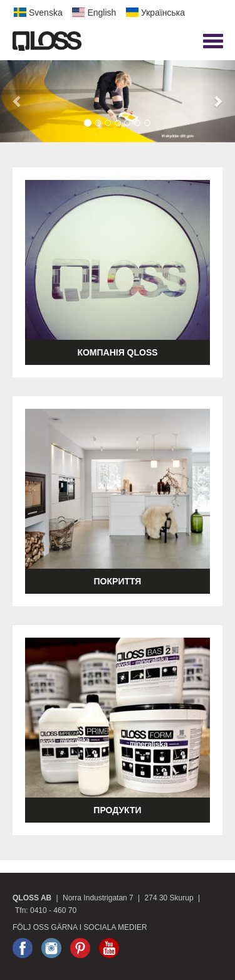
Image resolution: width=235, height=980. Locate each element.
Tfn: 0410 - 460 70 (46, 910)
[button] (18, 101)
